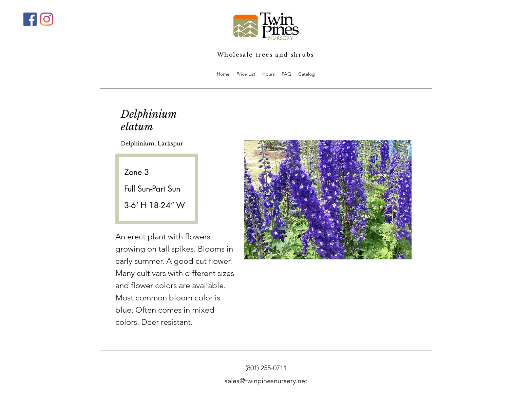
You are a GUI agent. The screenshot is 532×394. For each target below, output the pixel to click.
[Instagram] (47, 19)
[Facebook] (30, 19)
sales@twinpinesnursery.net (266, 381)
